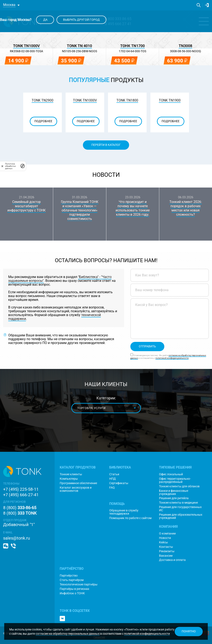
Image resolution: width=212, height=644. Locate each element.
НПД (113, 479)
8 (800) (20, 508)
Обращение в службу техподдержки (124, 512)
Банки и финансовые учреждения (174, 492)
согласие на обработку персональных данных (68, 634)
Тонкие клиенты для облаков (179, 486)
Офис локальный (171, 474)
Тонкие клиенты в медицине (178, 503)
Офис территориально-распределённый (175, 480)
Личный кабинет (207, 5)
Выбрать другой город (81, 20)
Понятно (189, 631)
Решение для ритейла (174, 498)
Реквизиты (167, 551)
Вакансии (166, 556)
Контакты (166, 547)
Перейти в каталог (106, 145)
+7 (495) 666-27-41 (21, 495)
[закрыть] (2, 166)
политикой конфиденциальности (147, 634)
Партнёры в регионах (74, 589)
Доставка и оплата (172, 560)
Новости (106, 175)
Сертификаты (119, 483)
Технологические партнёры (79, 584)
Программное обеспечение (78, 483)
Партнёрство (69, 576)
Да (45, 20)
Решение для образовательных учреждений (181, 516)
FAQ (112, 488)
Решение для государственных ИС (180, 509)
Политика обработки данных (10, 166)
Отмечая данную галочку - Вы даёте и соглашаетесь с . (168, 357)
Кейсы (163, 542)
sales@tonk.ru (17, 538)
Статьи (114, 474)
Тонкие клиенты (71, 474)
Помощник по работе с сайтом (130, 518)
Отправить (147, 346)
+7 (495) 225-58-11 (21, 489)
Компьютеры (69, 479)
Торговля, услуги (91, 408)
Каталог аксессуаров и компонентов (76, 489)
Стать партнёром (72, 580)
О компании (167, 534)
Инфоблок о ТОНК (72, 593)
